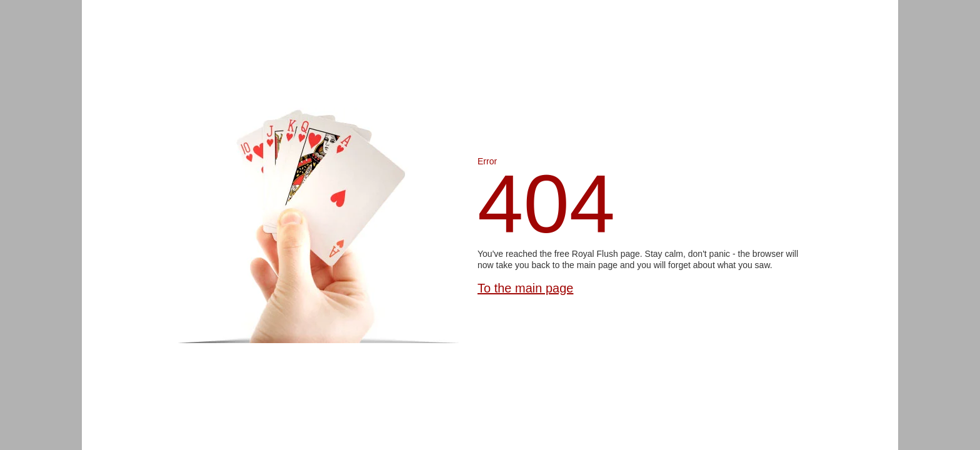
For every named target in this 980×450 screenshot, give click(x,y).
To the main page (525, 288)
